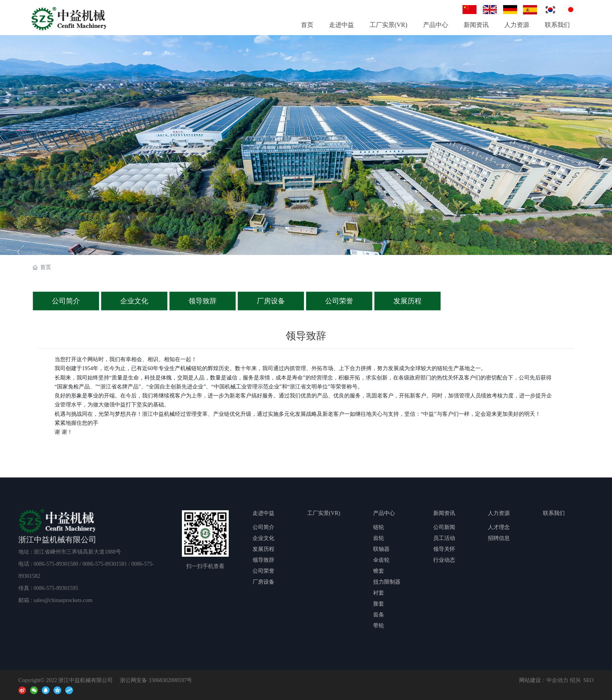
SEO (589, 680)
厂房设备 (271, 301)
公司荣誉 (339, 301)
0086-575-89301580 (56, 564)
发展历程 (407, 301)
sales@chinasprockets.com (63, 600)
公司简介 (66, 301)
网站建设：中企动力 (544, 680)
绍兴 (575, 680)
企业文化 (134, 301)
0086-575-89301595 (56, 588)
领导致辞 (203, 301)
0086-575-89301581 (105, 564)
